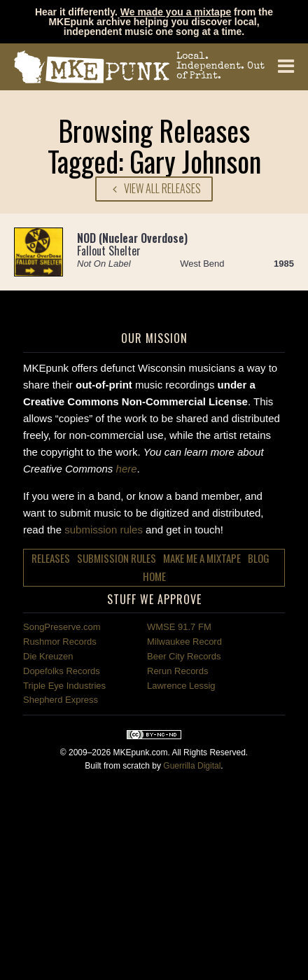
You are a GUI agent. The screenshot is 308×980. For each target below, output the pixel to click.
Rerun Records (177, 671)
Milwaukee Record (184, 642)
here (127, 469)
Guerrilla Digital (192, 766)
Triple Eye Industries (64, 686)
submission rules (104, 530)
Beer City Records (184, 656)
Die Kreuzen (48, 656)
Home (154, 576)
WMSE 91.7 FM (179, 627)
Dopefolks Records (62, 671)
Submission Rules (117, 558)
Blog (259, 558)
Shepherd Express (61, 700)
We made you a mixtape (176, 12)
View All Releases (154, 188)
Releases (51, 558)
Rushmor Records (60, 642)
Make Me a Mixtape (202, 558)
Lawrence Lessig (181, 686)
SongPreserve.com (62, 627)
